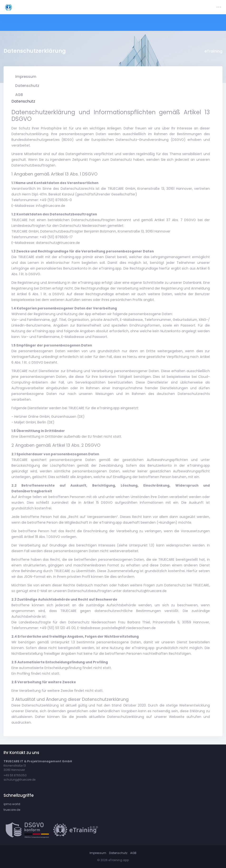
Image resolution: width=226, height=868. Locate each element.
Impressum (98, 853)
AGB (133, 853)
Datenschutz (118, 853)
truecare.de (12, 810)
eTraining (214, 51)
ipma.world (12, 804)
